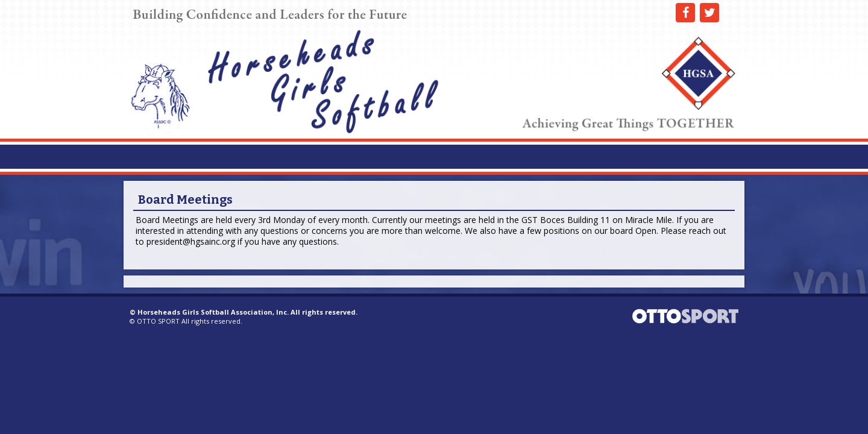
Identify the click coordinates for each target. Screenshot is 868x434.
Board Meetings (185, 200)
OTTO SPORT (158, 321)
